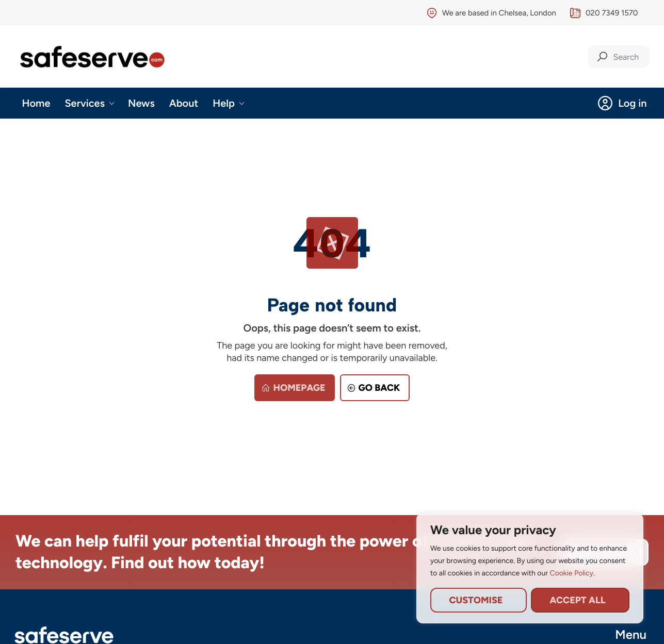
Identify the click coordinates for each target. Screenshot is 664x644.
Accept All (577, 600)
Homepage (292, 388)
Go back (372, 388)
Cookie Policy (571, 573)
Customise (476, 600)
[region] (530, 568)
